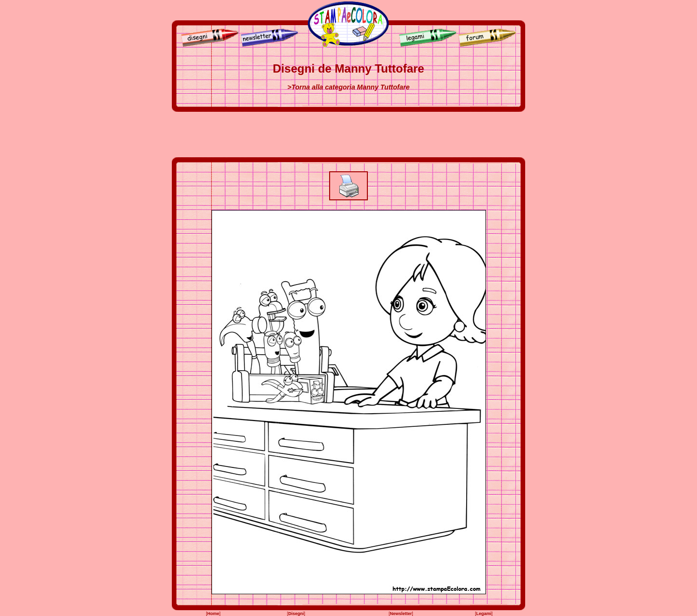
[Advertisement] (348, 135)
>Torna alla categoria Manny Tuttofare (348, 87)
